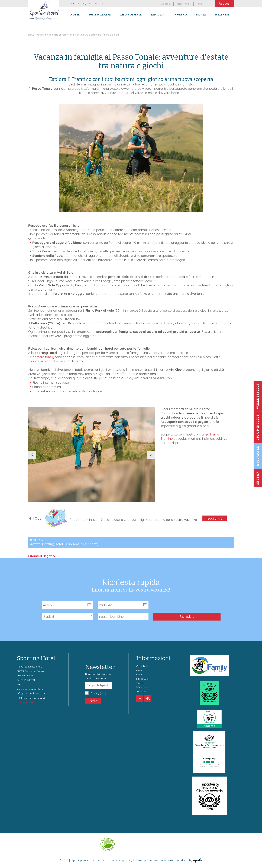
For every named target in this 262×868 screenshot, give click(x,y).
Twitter (140, 683)
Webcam (142, 687)
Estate (201, 15)
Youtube (141, 691)
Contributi (142, 666)
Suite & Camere (100, 15)
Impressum (99, 860)
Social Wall (143, 679)
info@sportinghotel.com (31, 693)
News (31, 35)
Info (103, 693)
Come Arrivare (25, 702)
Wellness (222, 15)
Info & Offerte (131, 15)
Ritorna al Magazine (42, 556)
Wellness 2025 (258, 396)
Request (224, 3)
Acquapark (258, 456)
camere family (43, 357)
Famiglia (158, 15)
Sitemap (141, 860)
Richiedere (187, 617)
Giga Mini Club (258, 427)
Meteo (140, 670)
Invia (93, 701)
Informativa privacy (121, 860)
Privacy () (98, 693)
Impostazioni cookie (161, 860)
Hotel (75, 15)
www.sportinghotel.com (31, 689)
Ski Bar (258, 478)
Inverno (180, 15)
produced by (190, 860)
